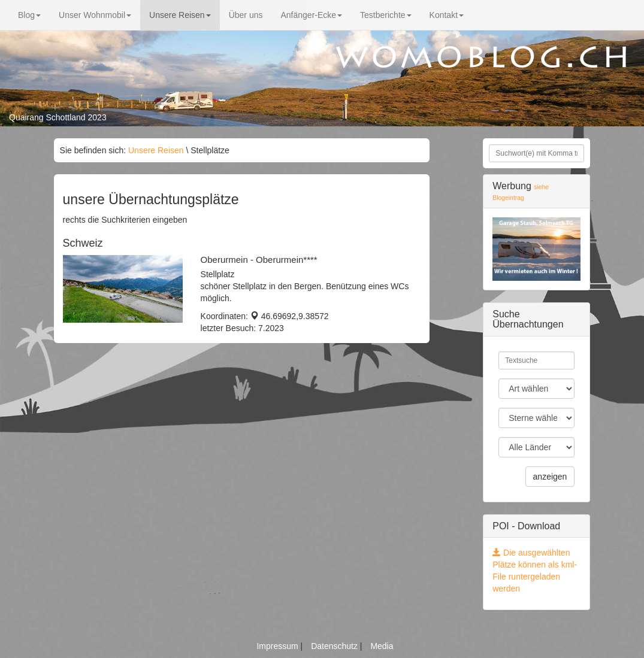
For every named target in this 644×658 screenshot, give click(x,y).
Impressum (278, 646)
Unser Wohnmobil (95, 15)
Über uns (246, 15)
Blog (29, 15)
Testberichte (386, 15)
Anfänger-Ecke (311, 15)
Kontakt (447, 15)
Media (382, 646)
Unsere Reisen (180, 15)
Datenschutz (335, 646)
